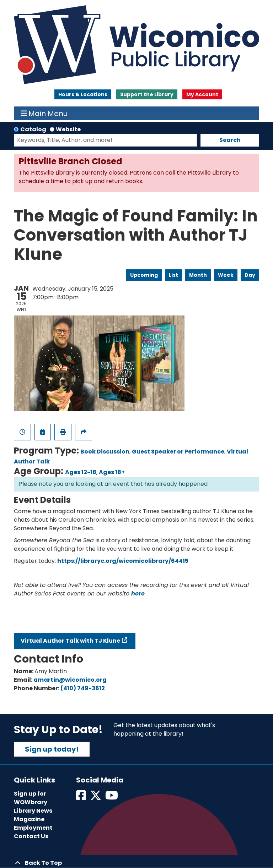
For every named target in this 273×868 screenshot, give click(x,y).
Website (68, 129)
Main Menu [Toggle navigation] (44, 113)
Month (198, 275)
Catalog (33, 129)
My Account (202, 94)
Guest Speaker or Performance (178, 452)
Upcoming (144, 275)
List (173, 275)
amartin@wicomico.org (70, 680)
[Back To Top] (136, 863)
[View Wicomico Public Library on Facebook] (82, 798)
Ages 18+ (112, 472)
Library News (33, 811)
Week (226, 275)
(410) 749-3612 (83, 688)
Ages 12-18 (81, 472)
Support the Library (147, 94)
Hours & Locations (83, 94)
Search (230, 140)
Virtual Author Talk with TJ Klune (70, 641)
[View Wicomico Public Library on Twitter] (96, 798)
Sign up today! (52, 749)
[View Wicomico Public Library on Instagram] (112, 798)
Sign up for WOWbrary (31, 798)
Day (250, 275)
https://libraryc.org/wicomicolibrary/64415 (123, 561)
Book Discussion (105, 452)
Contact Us (31, 836)
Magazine (29, 819)
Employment (33, 828)
